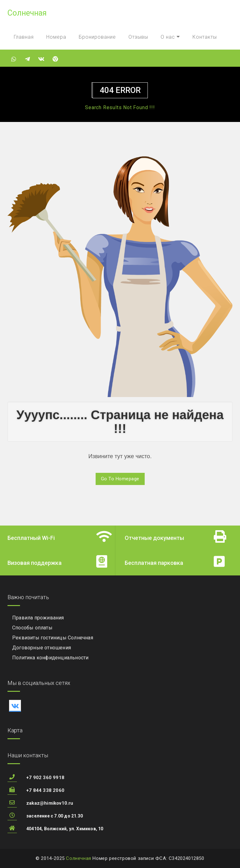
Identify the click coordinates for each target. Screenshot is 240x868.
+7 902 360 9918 (45, 778)
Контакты (205, 37)
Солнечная (78, 858)
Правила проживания (38, 618)
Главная (24, 37)
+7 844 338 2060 (45, 790)
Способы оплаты (32, 628)
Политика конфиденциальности (50, 658)
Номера (56, 37)
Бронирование (97, 37)
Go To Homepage (120, 479)
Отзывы (138, 37)
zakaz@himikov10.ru (50, 803)
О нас (170, 37)
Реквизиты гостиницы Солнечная (53, 638)
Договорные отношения (42, 648)
